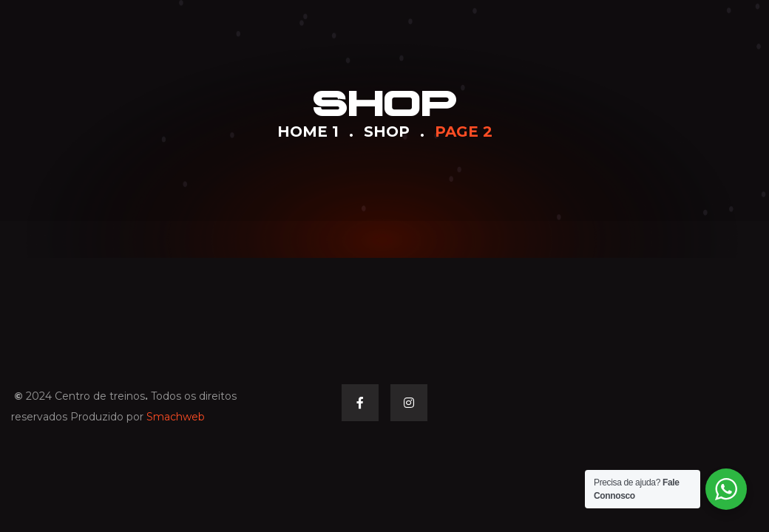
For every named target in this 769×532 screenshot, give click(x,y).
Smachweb (176, 417)
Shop (387, 132)
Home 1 (308, 132)
